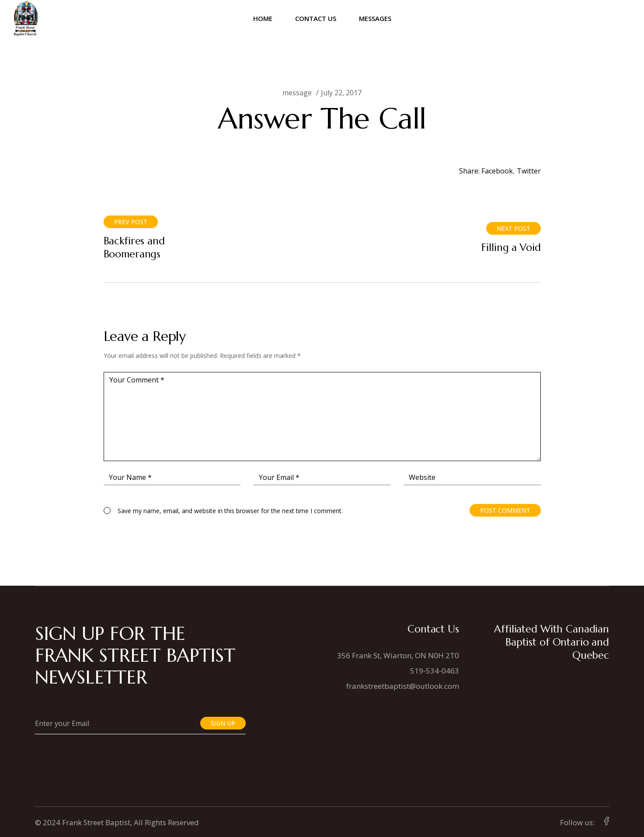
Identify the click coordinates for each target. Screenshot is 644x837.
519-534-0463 (435, 671)
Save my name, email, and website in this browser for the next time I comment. (230, 511)
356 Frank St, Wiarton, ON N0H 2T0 (398, 655)
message (297, 93)
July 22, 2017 (341, 93)
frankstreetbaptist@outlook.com (403, 686)
